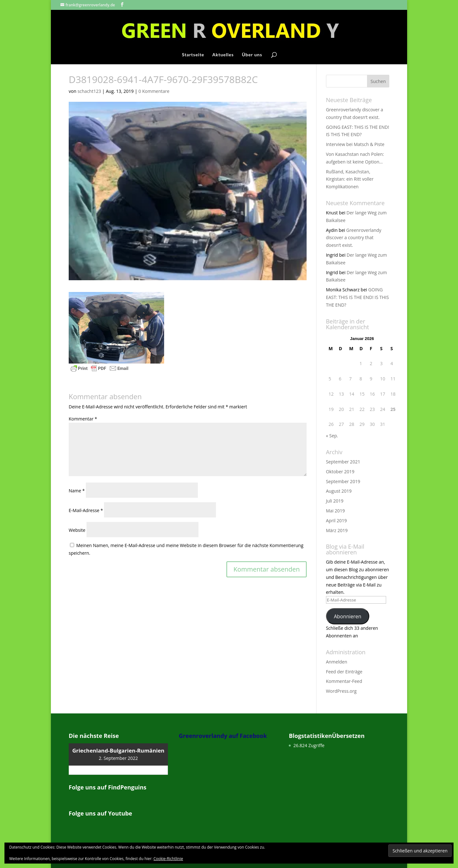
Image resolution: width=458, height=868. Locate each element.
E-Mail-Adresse (86, 510)
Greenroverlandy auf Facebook (223, 736)
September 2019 (343, 481)
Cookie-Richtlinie (168, 859)
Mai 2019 (336, 511)
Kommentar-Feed (344, 681)
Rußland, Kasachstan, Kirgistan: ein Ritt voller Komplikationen (350, 179)
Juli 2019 (335, 501)
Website (77, 530)
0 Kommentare (154, 91)
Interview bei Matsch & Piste (355, 144)
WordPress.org (341, 691)
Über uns (252, 55)
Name (77, 491)
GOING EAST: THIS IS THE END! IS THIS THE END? (357, 297)
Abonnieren (348, 616)
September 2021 (343, 462)
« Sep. (332, 436)
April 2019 (337, 521)
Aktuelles (223, 55)
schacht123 (89, 91)
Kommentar (83, 419)
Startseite (193, 55)
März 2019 (337, 530)
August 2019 (339, 491)
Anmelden (337, 662)
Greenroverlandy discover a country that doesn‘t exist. (354, 238)
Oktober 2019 (340, 472)
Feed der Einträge (344, 672)
